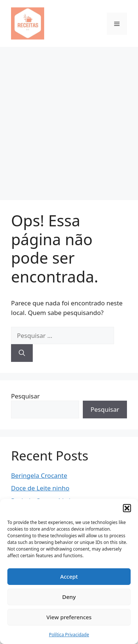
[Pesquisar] (22, 353)
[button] (127, 508)
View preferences (69, 617)
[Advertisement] (69, 120)
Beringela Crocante (39, 475)
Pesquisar (25, 396)
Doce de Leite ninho (40, 488)
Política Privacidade (69, 635)
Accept (69, 576)
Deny (69, 597)
